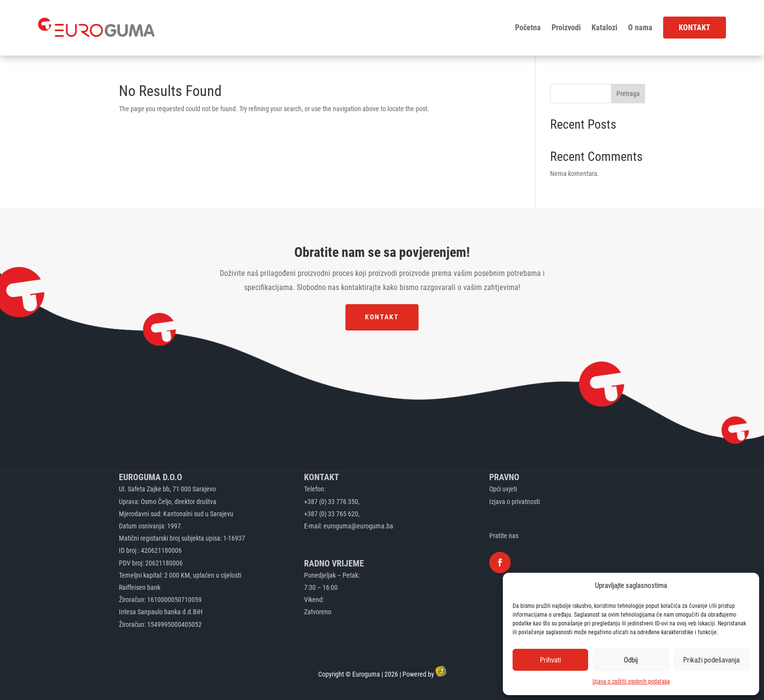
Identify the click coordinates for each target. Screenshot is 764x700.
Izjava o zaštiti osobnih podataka (631, 681)
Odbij (631, 660)
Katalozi (604, 28)
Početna (528, 28)
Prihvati (550, 660)
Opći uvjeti (503, 489)
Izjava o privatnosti (515, 502)
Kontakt (695, 28)
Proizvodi (566, 28)
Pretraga (628, 94)
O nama (640, 28)
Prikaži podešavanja (711, 660)
